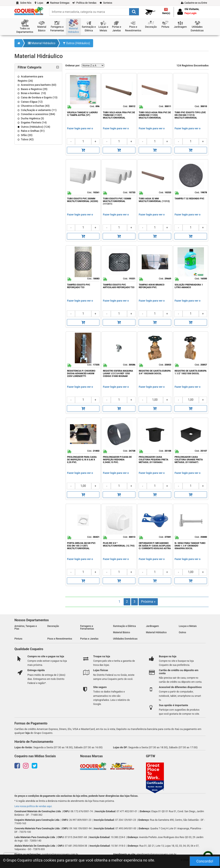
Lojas (39, 3)
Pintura (18, 639)
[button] (25, 27)
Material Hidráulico (42, 43)
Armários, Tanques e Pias (26, 627)
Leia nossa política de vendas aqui (33, 806)
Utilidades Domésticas (125, 639)
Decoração (53, 626)
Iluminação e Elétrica (124, 626)
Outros (182, 632)
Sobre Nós (24, 3)
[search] (94, 12)
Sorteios (106, 3)
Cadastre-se (194, 3)
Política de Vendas (84, 3)
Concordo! (205, 861)
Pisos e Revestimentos (60, 639)
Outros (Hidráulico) (77, 43)
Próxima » (148, 602)
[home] (29, 11)
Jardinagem (152, 626)
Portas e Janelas (89, 639)
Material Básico (122, 632)
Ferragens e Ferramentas (87, 627)
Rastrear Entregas (58, 3)
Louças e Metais (188, 626)
